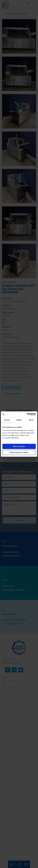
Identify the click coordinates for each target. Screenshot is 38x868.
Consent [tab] (7, 420)
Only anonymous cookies (19, 452)
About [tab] (31, 420)
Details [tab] (19, 420)
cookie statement (12, 438)
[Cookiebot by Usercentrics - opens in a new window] (27, 414)
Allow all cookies (19, 446)
